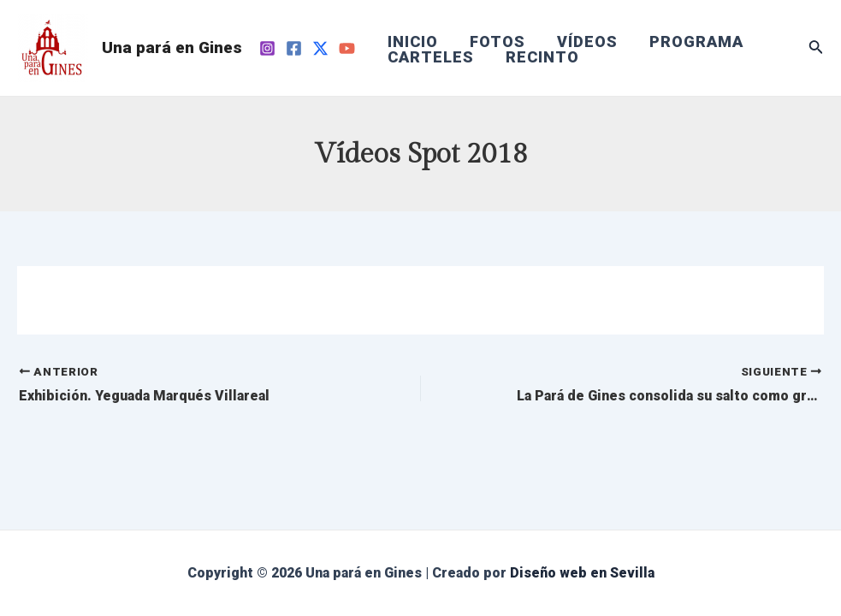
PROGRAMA (694, 42)
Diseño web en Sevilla (582, 573)
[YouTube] (347, 48)
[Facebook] (294, 48)
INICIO (413, 42)
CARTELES (431, 57)
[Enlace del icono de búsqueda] (816, 48)
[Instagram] (267, 48)
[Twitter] (320, 48)
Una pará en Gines (172, 47)
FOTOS (497, 42)
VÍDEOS (586, 42)
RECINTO (542, 57)
